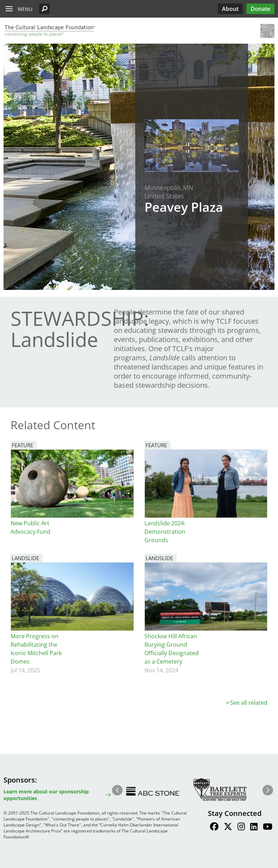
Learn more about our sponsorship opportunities (46, 795)
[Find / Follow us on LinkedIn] (254, 828)
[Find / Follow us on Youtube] (268, 828)
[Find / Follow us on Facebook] (214, 828)
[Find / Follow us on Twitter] (228, 828)
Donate (260, 9)
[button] (44, 9)
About (230, 9)
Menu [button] (25, 9)
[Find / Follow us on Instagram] (241, 828)
